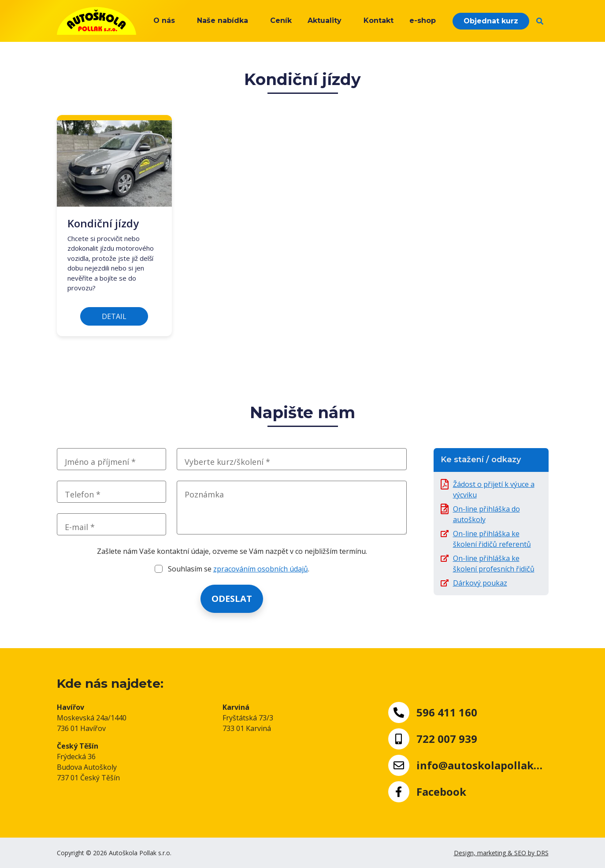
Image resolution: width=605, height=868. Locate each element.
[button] (540, 21)
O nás (164, 20)
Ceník (281, 20)
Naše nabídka (223, 20)
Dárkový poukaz (480, 583)
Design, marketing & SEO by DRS (501, 853)
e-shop (423, 20)
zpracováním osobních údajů (261, 569)
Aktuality (325, 20)
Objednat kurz (491, 21)
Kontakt (379, 20)
